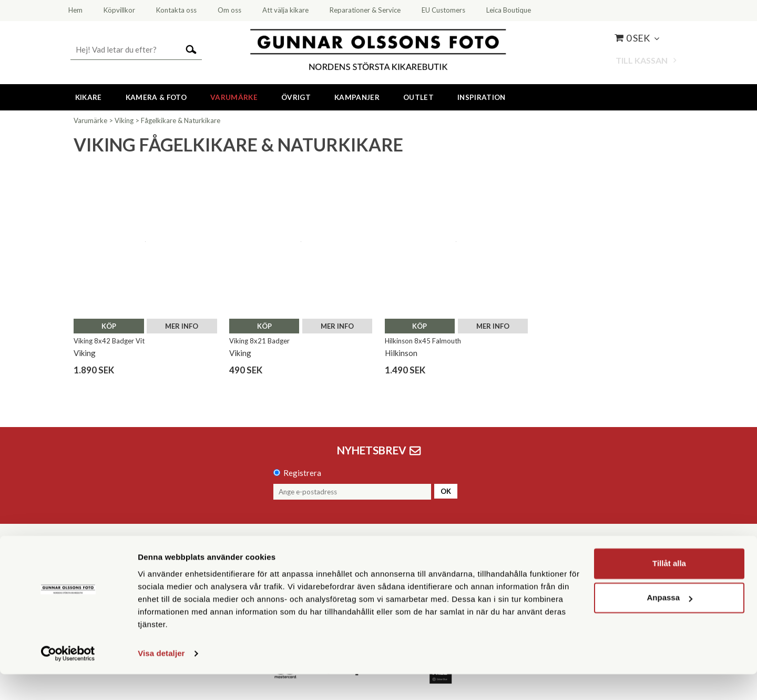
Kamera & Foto (156, 97)
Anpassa (669, 623)
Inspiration (482, 97)
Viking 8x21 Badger (259, 341)
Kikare (89, 97)
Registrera (302, 473)
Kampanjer (357, 97)
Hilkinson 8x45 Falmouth (423, 341)
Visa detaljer (161, 679)
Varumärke (234, 97)
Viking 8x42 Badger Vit (109, 341)
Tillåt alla (669, 589)
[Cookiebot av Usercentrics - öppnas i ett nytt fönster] (68, 679)
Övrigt (296, 97)
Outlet (418, 97)
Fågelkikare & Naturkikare (181, 120)
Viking (124, 120)
